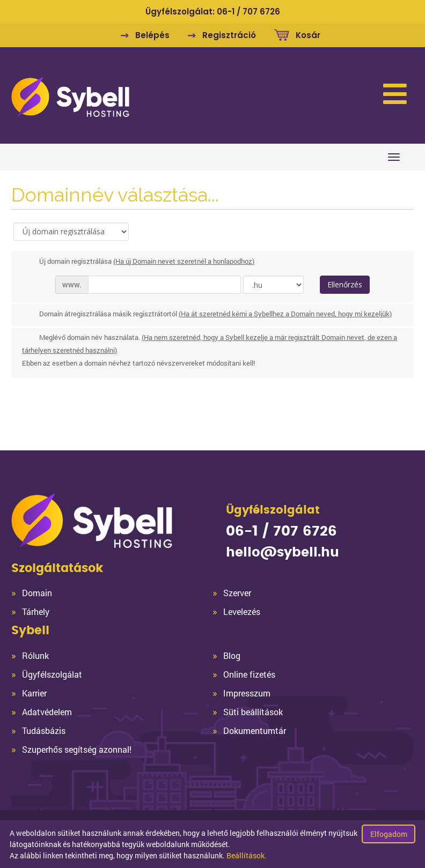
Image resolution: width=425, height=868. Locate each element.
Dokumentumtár (255, 730)
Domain (37, 593)
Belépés (152, 35)
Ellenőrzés (345, 284)
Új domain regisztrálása (138, 262)
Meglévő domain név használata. (210, 351)
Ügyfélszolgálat (52, 674)
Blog (232, 655)
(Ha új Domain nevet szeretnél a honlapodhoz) (184, 261)
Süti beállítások (253, 712)
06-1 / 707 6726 (248, 12)
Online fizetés (249, 674)
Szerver (237, 593)
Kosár (308, 35)
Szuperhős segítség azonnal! (77, 749)
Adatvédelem (47, 712)
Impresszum (247, 693)
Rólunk (35, 655)
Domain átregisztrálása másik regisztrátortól (207, 315)
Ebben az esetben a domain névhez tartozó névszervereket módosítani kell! (138, 363)
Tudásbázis (44, 730)
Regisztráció (229, 35)
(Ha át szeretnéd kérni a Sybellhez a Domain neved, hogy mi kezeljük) (285, 314)
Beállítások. (247, 855)
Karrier (34, 693)
